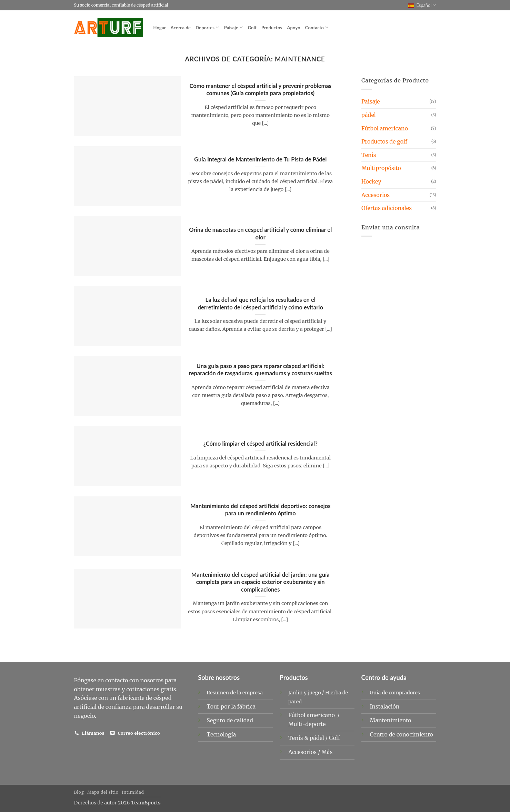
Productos (272, 28)
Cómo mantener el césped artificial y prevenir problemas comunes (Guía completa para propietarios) (260, 90)
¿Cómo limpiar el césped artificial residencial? (261, 444)
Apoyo (293, 28)
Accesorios (376, 195)
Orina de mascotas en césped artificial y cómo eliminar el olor (260, 234)
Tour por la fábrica (231, 706)
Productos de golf (384, 141)
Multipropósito (381, 168)
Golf (252, 28)
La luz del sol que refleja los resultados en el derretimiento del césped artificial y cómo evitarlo (261, 304)
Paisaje (234, 27)
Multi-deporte (308, 724)
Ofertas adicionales (387, 208)
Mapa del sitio (103, 792)
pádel (369, 115)
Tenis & (299, 738)
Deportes (207, 27)
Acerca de (181, 28)
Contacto (317, 27)
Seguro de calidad (230, 720)
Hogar (160, 28)
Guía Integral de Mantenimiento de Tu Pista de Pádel (260, 159)
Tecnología (221, 734)
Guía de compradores (395, 693)
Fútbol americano (385, 128)
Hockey (371, 181)
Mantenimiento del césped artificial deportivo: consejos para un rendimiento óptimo (261, 510)
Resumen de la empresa (235, 693)
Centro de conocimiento (402, 734)
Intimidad (133, 792)
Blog (79, 792)
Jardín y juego (305, 693)
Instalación (385, 706)
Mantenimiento (391, 720)
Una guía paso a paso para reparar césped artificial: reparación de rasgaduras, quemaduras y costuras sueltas (261, 370)
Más (327, 752)
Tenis (369, 155)
